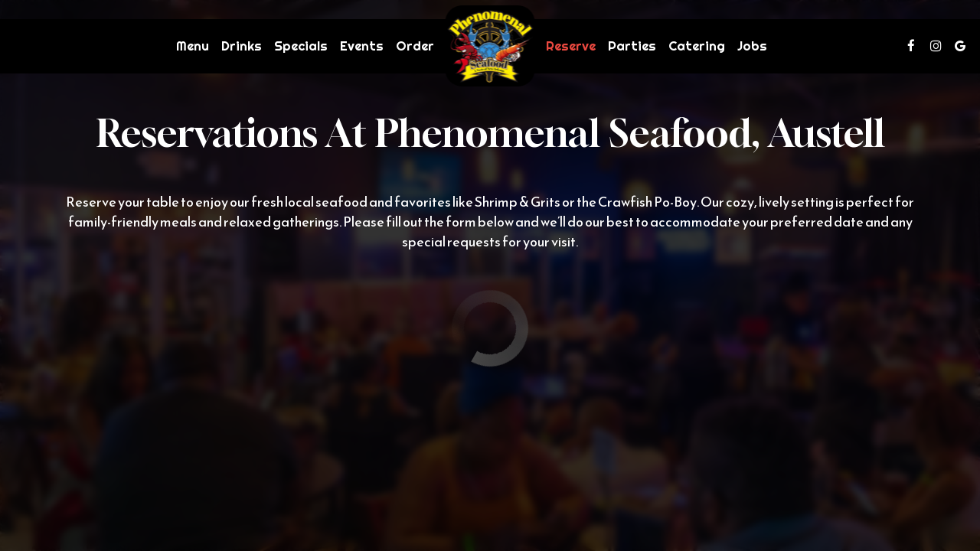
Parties (632, 46)
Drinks (242, 46)
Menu (193, 46)
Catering (697, 46)
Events (362, 46)
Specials (301, 46)
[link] (490, 46)
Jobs (752, 46)
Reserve (571, 46)
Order (415, 46)
